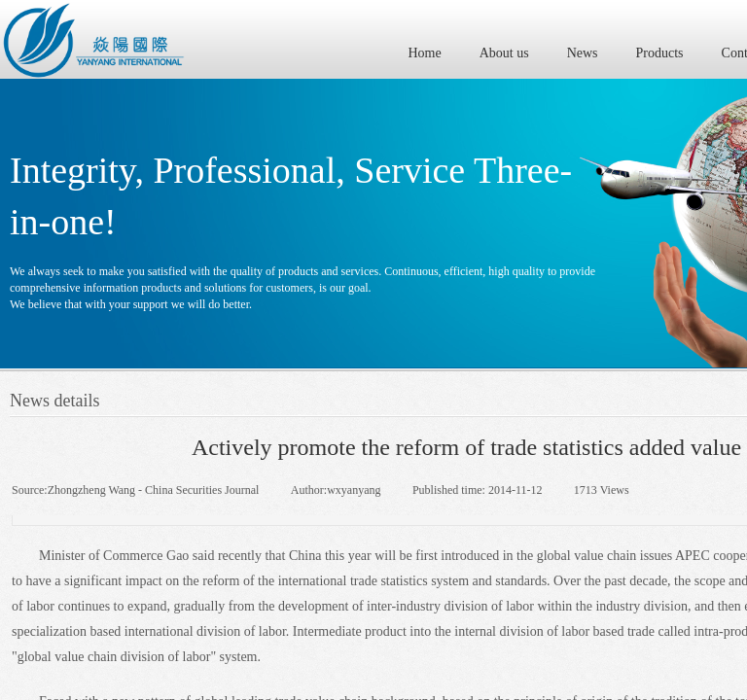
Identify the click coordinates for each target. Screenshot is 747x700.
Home (425, 53)
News (583, 53)
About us (504, 53)
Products (660, 53)
